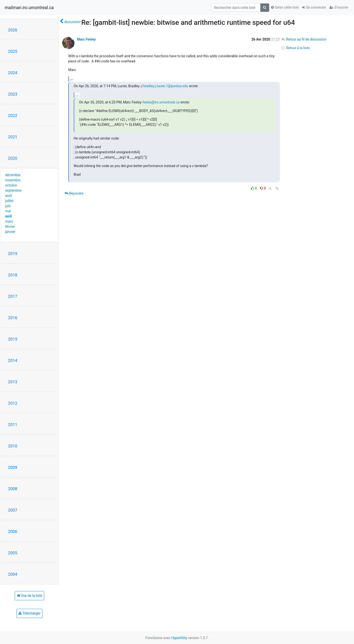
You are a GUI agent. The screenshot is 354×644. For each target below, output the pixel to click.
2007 (13, 510)
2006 (13, 531)
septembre (13, 190)
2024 (13, 73)
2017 (13, 296)
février (10, 227)
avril (8, 216)
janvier (10, 232)
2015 (13, 339)
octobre (11, 185)
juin (8, 206)
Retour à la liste (295, 48)
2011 (13, 425)
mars (9, 221)
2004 (13, 574)
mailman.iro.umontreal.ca (29, 8)
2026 (13, 30)
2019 (13, 254)
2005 (13, 553)
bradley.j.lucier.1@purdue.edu (166, 86)
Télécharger (29, 613)
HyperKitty (179, 638)
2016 (13, 318)
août (9, 196)
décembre (13, 175)
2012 (13, 403)
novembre (13, 180)
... (72, 79)
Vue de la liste (29, 596)
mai (8, 211)
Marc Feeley (86, 39)
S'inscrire (339, 7)
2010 (13, 446)
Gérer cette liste (285, 7)
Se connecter (314, 7)
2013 (13, 382)
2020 (13, 158)
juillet (9, 201)
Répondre (74, 193)
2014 (13, 360)
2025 (13, 51)
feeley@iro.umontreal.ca (161, 102)
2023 (13, 94)
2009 (13, 467)
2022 (13, 115)
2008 (13, 489)
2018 (13, 275)
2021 (13, 137)
